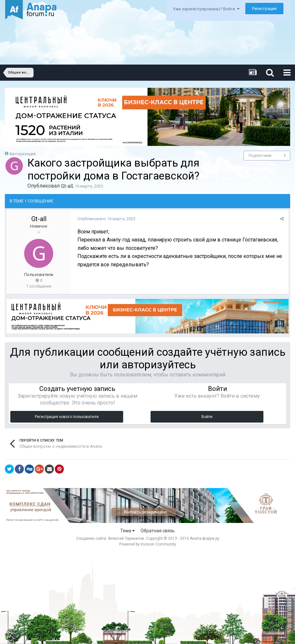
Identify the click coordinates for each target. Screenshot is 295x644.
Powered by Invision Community (148, 544)
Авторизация (23, 154)
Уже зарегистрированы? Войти (206, 9)
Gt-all (67, 186)
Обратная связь (158, 531)
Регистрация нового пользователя (67, 417)
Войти (207, 417)
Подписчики (260, 156)
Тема (128, 531)
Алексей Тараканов (126, 538)
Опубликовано (106, 219)
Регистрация (264, 9)
